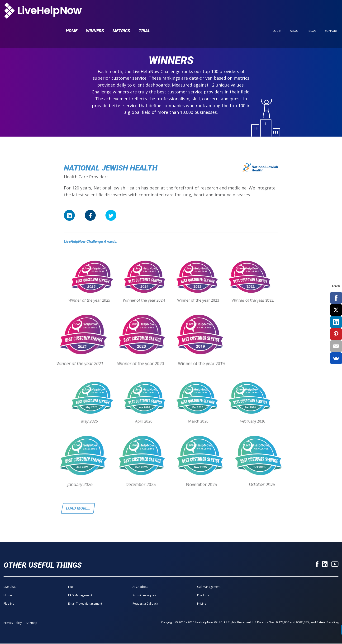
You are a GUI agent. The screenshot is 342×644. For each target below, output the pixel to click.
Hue (71, 587)
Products (203, 596)
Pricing (202, 604)
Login (277, 12)
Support (331, 12)
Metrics (121, 12)
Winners (95, 12)
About (295, 12)
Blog (312, 12)
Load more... (79, 508)
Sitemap (32, 623)
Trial (144, 12)
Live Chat (10, 587)
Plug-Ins (9, 604)
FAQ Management (80, 596)
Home (72, 12)
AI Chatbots (140, 587)
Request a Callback (145, 604)
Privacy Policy (13, 623)
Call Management (209, 587)
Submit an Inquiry (144, 596)
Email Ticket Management (85, 604)
